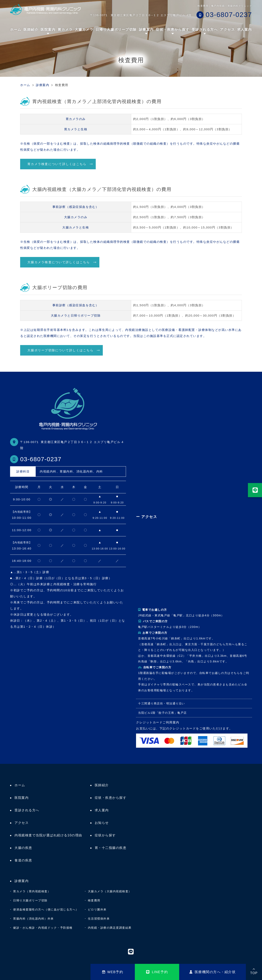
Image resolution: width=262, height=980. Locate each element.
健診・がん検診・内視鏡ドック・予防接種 (43, 928)
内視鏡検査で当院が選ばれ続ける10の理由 (48, 835)
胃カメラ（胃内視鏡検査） (32, 891)
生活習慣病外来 (99, 919)
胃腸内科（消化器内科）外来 (33, 919)
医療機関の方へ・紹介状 (213, 972)
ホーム (16, 30)
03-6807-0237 (41, 459)
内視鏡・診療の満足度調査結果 (110, 928)
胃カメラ (65, 30)
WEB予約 (113, 972)
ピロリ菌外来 (97, 909)
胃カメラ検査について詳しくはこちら (57, 164)
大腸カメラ (84, 30)
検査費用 (94, 900)
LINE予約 (157, 972)
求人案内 (244, 30)
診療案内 (146, 30)
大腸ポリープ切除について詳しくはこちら (60, 350)
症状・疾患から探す (111, 798)
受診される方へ (205, 30)
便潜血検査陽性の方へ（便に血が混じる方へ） (46, 909)
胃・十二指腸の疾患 (111, 848)
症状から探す (105, 835)
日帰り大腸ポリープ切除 (116, 30)
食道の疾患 (23, 860)
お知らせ (102, 823)
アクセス (227, 30)
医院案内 (48, 30)
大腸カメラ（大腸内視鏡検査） (110, 891)
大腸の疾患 (23, 848)
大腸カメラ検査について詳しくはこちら (59, 262)
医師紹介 (31, 30)
